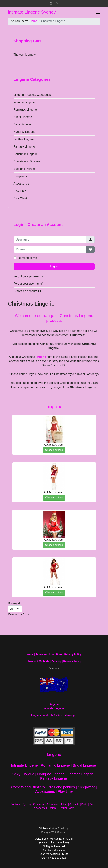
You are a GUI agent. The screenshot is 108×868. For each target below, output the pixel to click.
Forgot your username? (29, 284)
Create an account (27, 291)
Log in (54, 266)
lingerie (41, 357)
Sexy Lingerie (22, 124)
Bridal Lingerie (23, 117)
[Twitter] (57, 3)
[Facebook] (51, 3)
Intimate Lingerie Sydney (32, 12)
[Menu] (98, 12)
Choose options (54, 450)
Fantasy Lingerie (24, 147)
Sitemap (54, 668)
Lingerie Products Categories (32, 95)
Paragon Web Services (54, 832)
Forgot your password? (28, 276)
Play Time (20, 191)
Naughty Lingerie (25, 132)
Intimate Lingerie (24, 102)
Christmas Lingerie (26, 154)
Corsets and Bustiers (27, 161)
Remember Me (27, 258)
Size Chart (20, 198)
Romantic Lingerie (25, 110)
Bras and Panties (25, 169)
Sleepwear (20, 176)
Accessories (21, 184)
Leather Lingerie (24, 139)
